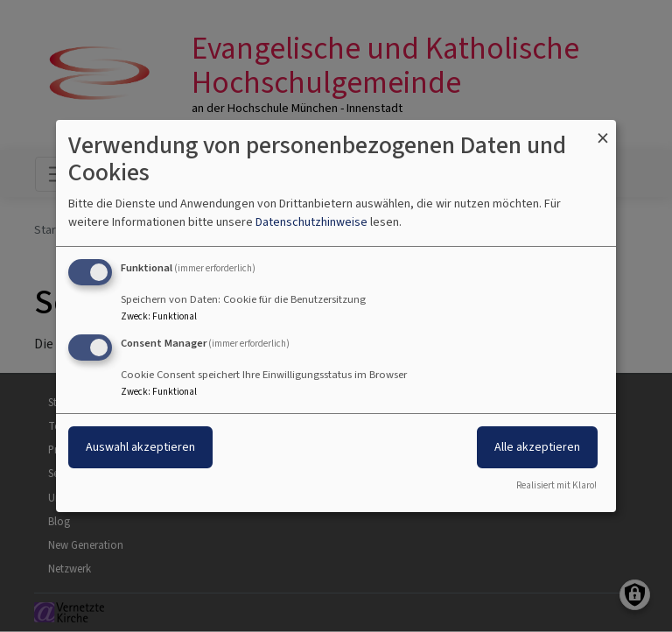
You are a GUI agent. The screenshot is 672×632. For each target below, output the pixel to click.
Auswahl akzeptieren (140, 447)
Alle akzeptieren (537, 447)
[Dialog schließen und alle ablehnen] (603, 131)
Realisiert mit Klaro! (556, 485)
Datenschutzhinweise (311, 222)
